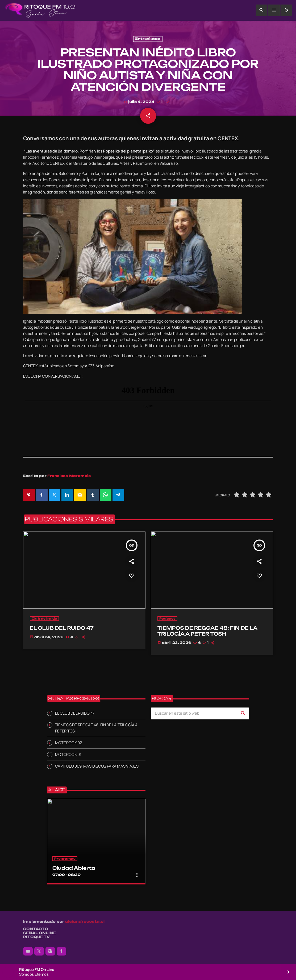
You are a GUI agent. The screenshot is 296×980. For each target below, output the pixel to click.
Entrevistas (148, 39)
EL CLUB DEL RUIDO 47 (75, 713)
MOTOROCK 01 (68, 754)
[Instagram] (50, 951)
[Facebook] (61, 951)
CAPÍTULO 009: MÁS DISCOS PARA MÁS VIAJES (97, 766)
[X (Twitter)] (39, 951)
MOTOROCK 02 (69, 743)
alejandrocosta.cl (85, 922)
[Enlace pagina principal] (40, 10)
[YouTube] (28, 951)
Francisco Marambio (69, 476)
